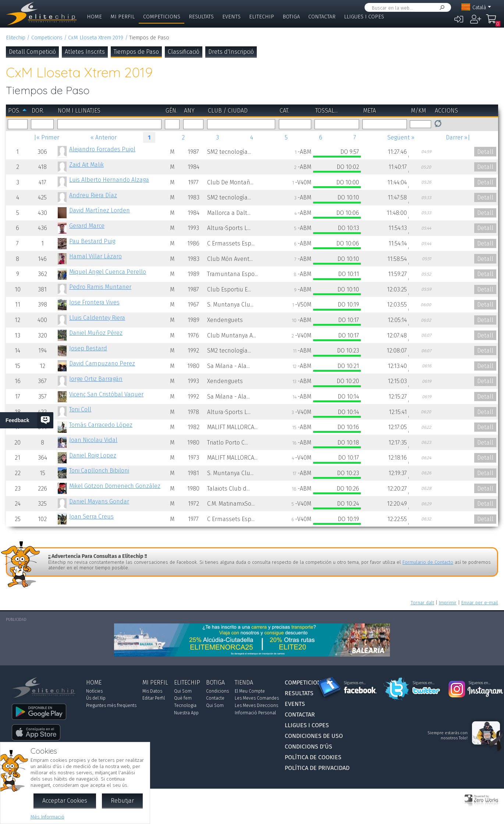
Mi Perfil (123, 17)
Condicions (217, 691)
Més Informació (47, 817)
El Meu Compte (250, 691)
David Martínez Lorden (100, 210)
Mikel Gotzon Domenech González (115, 486)
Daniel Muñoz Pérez (96, 333)
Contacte (215, 698)
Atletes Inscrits (85, 52)
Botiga (291, 17)
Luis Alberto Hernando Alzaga (109, 180)
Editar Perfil (154, 698)
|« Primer (47, 137)
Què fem (183, 698)
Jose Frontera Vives (94, 302)
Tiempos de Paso (136, 52)
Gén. (171, 111)
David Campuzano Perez (102, 363)
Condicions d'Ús (308, 747)
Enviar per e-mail (480, 603)
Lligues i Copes (364, 17)
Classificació (184, 52)
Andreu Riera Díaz (93, 195)
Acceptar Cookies (65, 801)
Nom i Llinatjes (79, 111)
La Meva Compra (493, 22)
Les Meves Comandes (257, 698)
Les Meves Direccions (256, 705)
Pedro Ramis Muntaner (100, 287)
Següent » (401, 137)
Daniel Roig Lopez (93, 455)
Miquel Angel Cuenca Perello (108, 272)
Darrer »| (458, 137)
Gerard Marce (87, 226)
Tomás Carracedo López (101, 425)
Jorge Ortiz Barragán (96, 379)
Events (231, 17)
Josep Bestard (88, 348)
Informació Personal (255, 713)
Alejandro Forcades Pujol (102, 149)
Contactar (322, 17)
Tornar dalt (422, 603)
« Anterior (104, 137)
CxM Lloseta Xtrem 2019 (96, 38)
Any (189, 111)
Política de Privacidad (317, 768)
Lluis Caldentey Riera (97, 318)
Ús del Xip (96, 698)
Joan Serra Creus (91, 517)
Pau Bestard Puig (92, 241)
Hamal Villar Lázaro (95, 256)
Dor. (38, 111)
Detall (485, 152)
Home (94, 17)
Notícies (94, 691)
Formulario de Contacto (428, 562)
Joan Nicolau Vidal (93, 440)
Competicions (162, 17)
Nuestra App (186, 713)
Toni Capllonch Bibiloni (99, 471)
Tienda (244, 682)
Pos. (14, 111)
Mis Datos (152, 691)
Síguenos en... (355, 683)
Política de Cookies (313, 757)
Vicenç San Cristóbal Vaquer (106, 394)
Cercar (441, 8)
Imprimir (448, 603)
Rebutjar (122, 801)
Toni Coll (80, 409)
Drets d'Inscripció (231, 52)
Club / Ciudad (228, 111)
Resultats (201, 17)
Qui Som (183, 691)
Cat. (284, 111)
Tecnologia (185, 705)
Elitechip (262, 17)
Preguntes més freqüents (111, 705)
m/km (418, 111)
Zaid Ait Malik (86, 165)
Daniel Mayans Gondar (99, 501)
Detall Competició (32, 52)
